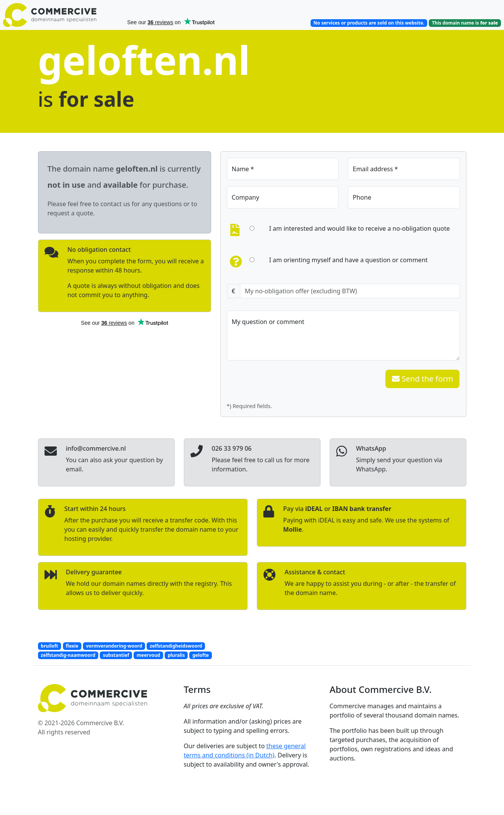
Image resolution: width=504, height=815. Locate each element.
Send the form (422, 379)
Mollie (293, 529)
